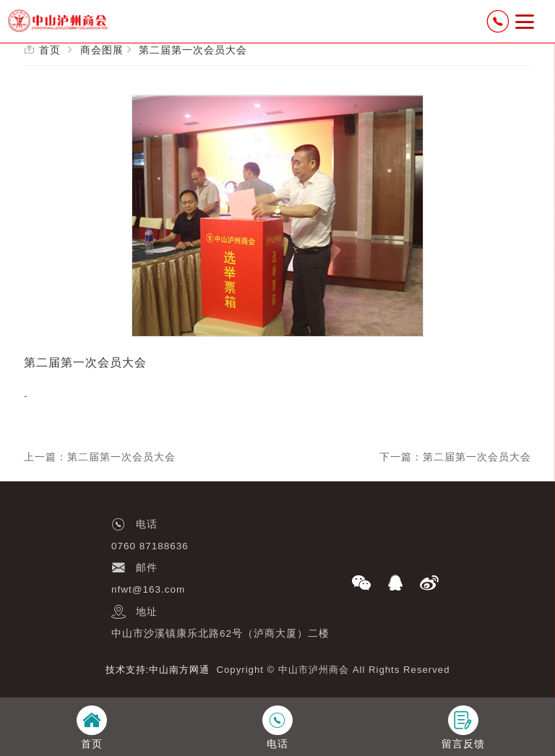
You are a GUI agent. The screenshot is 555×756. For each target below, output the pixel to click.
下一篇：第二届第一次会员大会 (455, 457)
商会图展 (102, 50)
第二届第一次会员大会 (193, 50)
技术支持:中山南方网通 (158, 670)
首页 (50, 50)
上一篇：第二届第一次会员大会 (100, 457)
